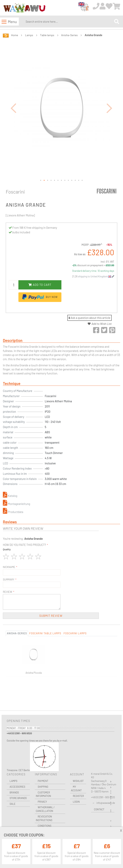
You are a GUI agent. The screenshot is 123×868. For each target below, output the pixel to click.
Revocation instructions (44, 818)
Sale (13, 804)
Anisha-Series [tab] (17, 633)
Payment (43, 781)
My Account (76, 789)
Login (76, 802)
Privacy (42, 802)
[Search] (117, 22)
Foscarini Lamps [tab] (75, 633)
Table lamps (47, 35)
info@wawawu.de (106, 803)
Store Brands (18, 798)
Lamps (29, 35)
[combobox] (69, 22)
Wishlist (78, 781)
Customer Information (43, 794)
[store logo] (24, 8)
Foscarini (15, 192)
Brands (14, 792)
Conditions (44, 826)
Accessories (17, 787)
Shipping (43, 787)
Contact (99, 809)
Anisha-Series (69, 35)
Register (78, 796)
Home (15, 35)
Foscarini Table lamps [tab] (45, 633)
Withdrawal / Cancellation (45, 809)
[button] (13, 108)
